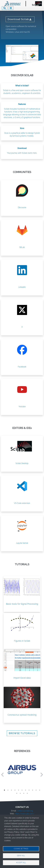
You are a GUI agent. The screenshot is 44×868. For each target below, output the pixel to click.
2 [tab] (8, 790)
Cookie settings (21, 849)
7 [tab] (26, 790)
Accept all (21, 863)
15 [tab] (27, 793)
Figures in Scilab (22, 641)
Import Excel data (22, 678)
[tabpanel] (22, 770)
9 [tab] (33, 790)
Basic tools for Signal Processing (22, 604)
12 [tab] (17, 793)
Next (42, 775)
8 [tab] (29, 790)
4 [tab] (15, 790)
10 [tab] (36, 790)
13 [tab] (20, 793)
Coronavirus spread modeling (22, 715)
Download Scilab (20, 19)
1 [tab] (4, 790)
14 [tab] (24, 793)
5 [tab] (19, 790)
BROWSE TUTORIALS (22, 733)
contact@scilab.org (25, 811)
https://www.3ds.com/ (25, 814)
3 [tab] (11, 790)
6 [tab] (22, 790)
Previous (2, 775)
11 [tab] (40, 790)
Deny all (21, 856)
